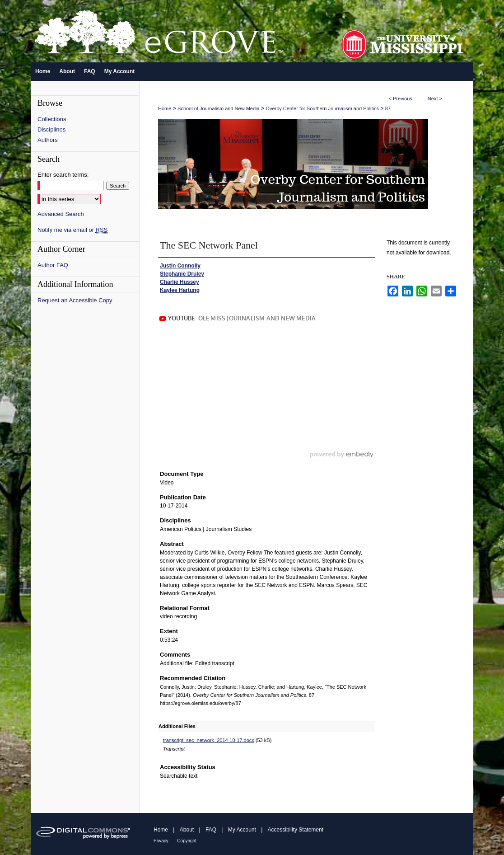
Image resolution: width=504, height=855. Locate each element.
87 (388, 108)
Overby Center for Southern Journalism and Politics (322, 108)
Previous (403, 99)
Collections (52, 119)
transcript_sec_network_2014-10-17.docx (209, 740)
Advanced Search (61, 214)
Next (433, 99)
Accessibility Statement (296, 830)
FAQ (211, 830)
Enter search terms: (63, 175)
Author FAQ (53, 265)
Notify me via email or (72, 230)
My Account (242, 830)
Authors (48, 140)
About (187, 830)
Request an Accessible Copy (75, 300)
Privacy (161, 841)
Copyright (187, 841)
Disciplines (51, 129)
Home (165, 108)
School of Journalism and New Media (219, 108)
